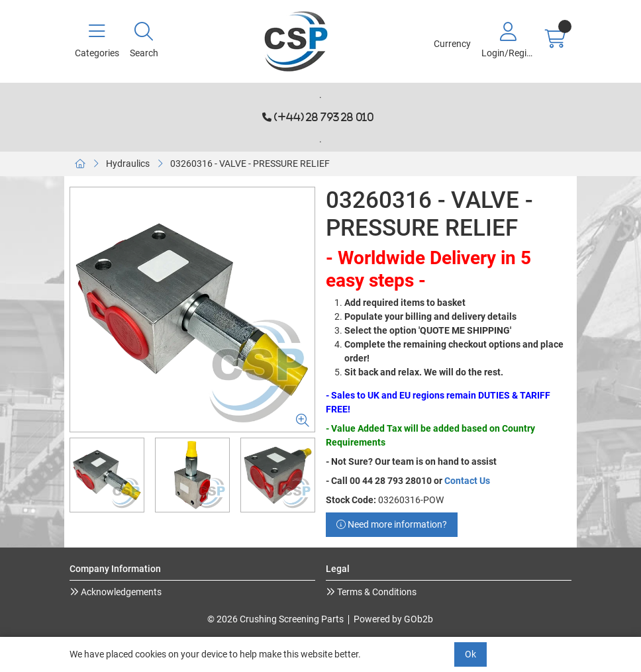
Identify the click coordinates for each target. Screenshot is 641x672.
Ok (470, 654)
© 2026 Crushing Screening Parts (275, 619)
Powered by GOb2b (393, 619)
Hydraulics (128, 164)
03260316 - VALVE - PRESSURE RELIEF (250, 164)
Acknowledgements (120, 592)
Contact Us (467, 481)
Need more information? (392, 524)
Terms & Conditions (376, 592)
